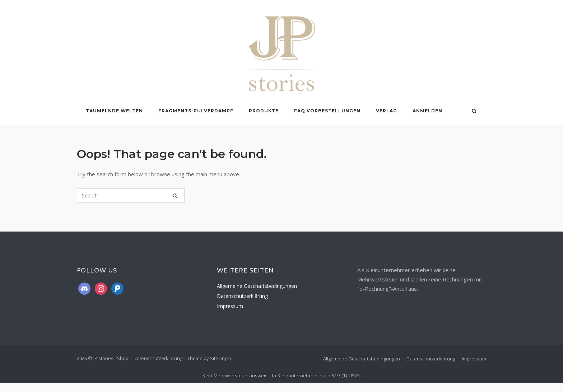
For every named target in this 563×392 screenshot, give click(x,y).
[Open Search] (474, 112)
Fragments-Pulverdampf (196, 111)
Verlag (387, 111)
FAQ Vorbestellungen (327, 111)
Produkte (264, 111)
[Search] (175, 196)
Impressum (230, 306)
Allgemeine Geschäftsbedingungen (257, 286)
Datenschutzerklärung (242, 296)
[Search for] (131, 196)
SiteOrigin (221, 358)
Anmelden (427, 111)
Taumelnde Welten (114, 111)
